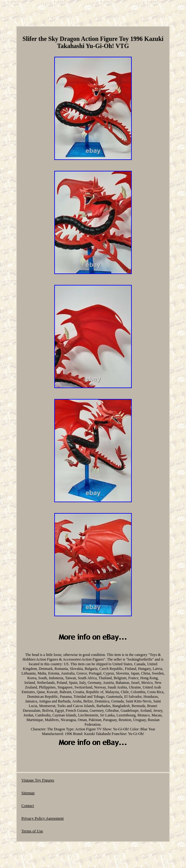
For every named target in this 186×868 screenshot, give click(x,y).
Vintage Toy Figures (38, 780)
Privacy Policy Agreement (42, 818)
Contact (28, 806)
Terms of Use (32, 831)
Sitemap (28, 793)
